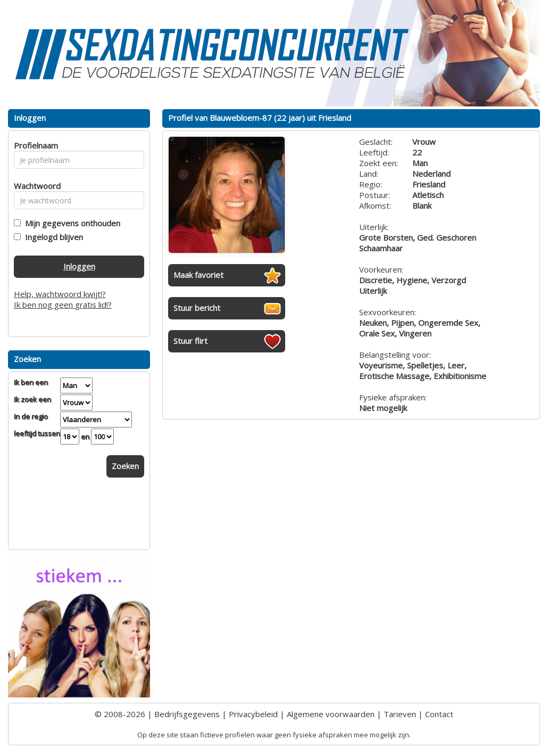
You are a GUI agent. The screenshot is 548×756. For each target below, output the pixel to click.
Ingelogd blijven (52, 237)
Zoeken (125, 466)
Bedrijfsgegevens (187, 714)
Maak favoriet (198, 275)
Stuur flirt (190, 341)
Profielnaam (34, 145)
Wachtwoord (34, 186)
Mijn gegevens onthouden (70, 223)
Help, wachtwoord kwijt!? (60, 294)
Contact (439, 714)
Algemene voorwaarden (331, 714)
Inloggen (79, 266)
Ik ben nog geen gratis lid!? (63, 305)
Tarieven (400, 714)
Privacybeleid (253, 714)
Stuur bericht (197, 308)
